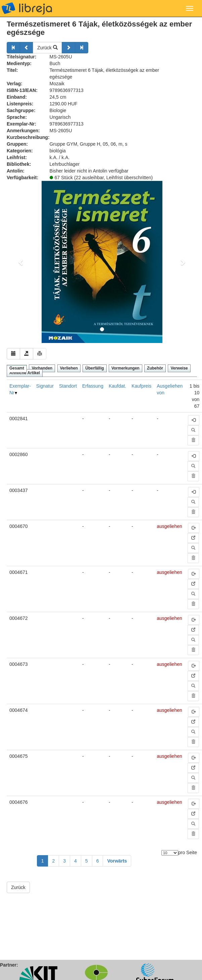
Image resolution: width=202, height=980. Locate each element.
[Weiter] (68, 48)
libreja (27, 8)
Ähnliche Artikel (25, 373)
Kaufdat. (117, 386)
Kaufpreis (141, 386)
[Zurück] (13, 48)
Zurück (47, 48)
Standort (68, 386)
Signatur (45, 386)
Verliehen (69, 368)
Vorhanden (42, 368)
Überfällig (94, 368)
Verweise (179, 368)
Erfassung (93, 386)
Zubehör (155, 368)
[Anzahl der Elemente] (170, 853)
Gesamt (17, 368)
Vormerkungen (125, 368)
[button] (21, 262)
